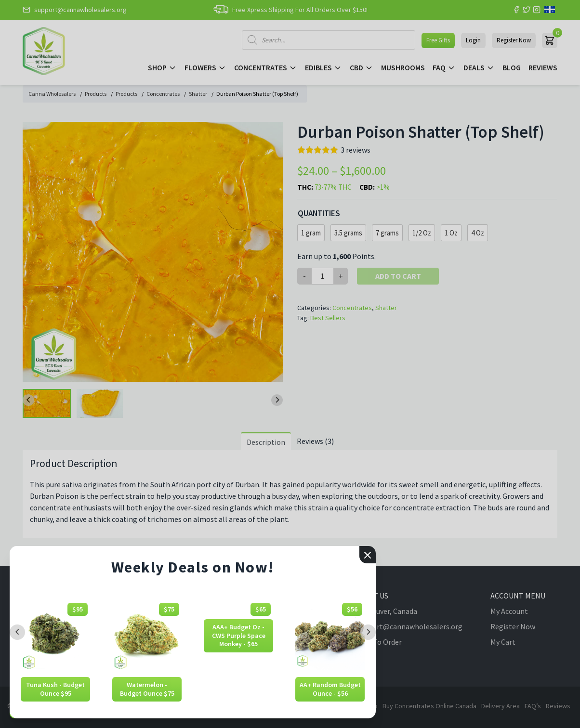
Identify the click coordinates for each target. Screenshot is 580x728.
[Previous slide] (17, 632)
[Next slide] (368, 632)
